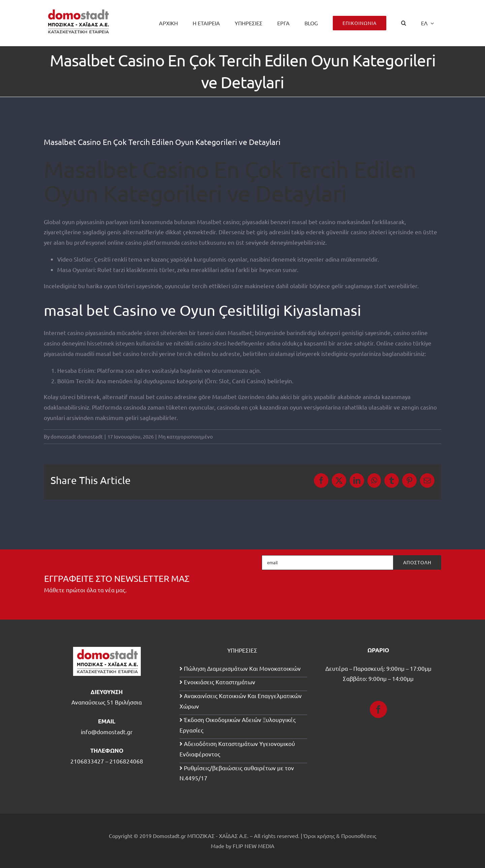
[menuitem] (427, 23)
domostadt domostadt (77, 436)
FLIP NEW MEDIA (254, 846)
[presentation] (390, 589)
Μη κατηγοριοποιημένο (186, 436)
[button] (404, 23)
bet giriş (257, 232)
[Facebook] (378, 709)
